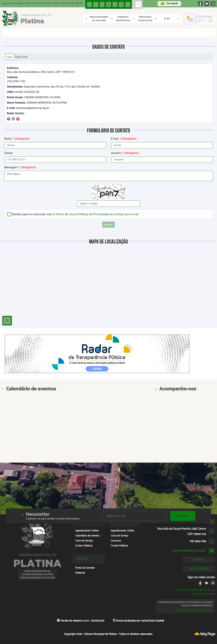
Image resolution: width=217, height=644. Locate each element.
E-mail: (124, 139)
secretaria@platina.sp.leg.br (28, 108)
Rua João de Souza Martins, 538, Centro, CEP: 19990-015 (41, 70)
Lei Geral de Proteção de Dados (194, 610)
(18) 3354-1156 (16, 79)
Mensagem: (20, 167)
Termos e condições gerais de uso (195, 590)
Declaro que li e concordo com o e (75, 214)
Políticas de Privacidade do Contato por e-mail (108, 214)
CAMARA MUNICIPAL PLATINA (34, 97)
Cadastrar (183, 516)
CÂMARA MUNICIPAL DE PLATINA (37, 103)
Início (10, 57)
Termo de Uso (65, 214)
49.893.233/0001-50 (23, 92)
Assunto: (125, 153)
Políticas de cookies (203, 594)
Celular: (9, 153)
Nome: (17, 139)
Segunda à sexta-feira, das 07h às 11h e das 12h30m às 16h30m (54, 87)
